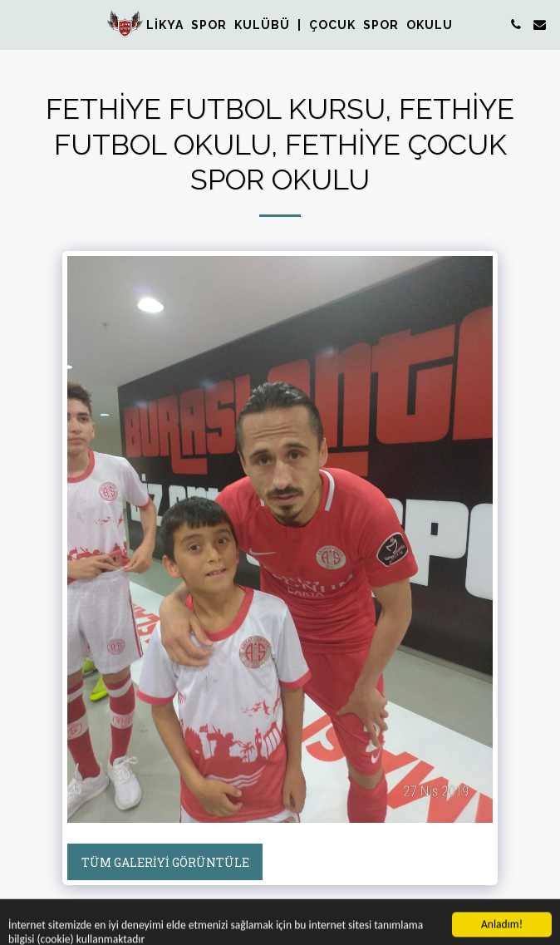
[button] (18, 24)
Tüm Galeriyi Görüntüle (165, 862)
